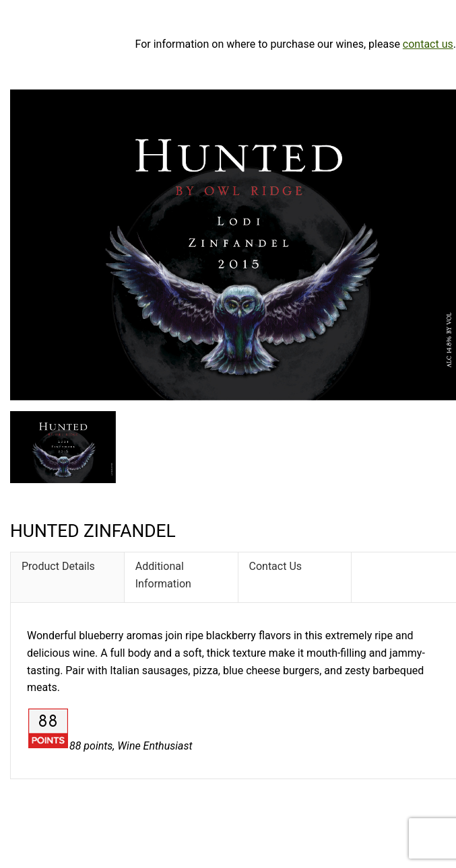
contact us (428, 44)
